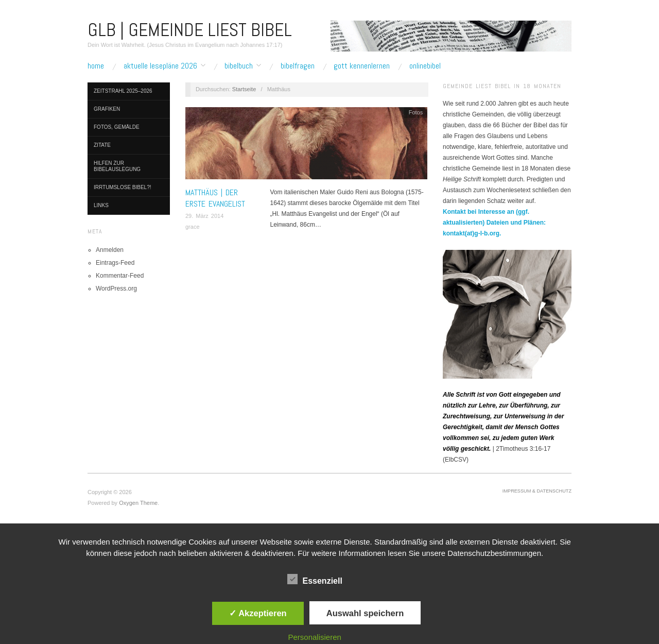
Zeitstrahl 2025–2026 (123, 91)
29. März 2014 (204, 216)
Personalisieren (315, 637)
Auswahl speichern (365, 613)
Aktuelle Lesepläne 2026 (160, 66)
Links (101, 205)
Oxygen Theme (138, 503)
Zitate (102, 145)
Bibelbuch (239, 66)
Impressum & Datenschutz (537, 491)
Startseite (244, 89)
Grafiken (107, 109)
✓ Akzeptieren (258, 613)
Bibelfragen (298, 66)
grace (193, 227)
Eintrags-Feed (115, 263)
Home (96, 66)
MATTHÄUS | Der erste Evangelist (215, 198)
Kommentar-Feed (120, 276)
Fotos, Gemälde (117, 127)
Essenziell (315, 579)
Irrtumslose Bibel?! (123, 187)
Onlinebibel (425, 66)
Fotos (416, 112)
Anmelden (110, 250)
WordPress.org (116, 289)
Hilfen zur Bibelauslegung (117, 166)
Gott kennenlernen (362, 66)
